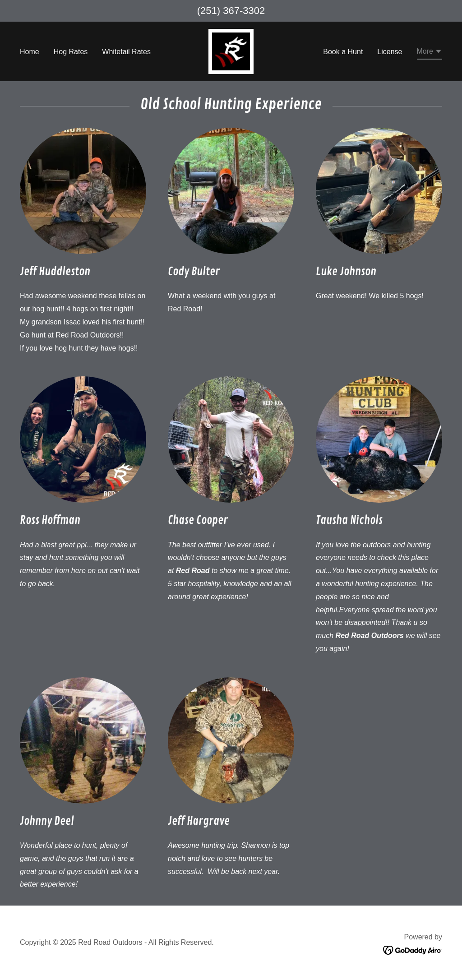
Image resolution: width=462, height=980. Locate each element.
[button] (430, 53)
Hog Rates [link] (71, 52)
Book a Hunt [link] (343, 52)
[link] (231, 51)
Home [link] (30, 52)
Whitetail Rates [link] (126, 52)
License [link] (390, 52)
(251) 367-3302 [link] (231, 11)
